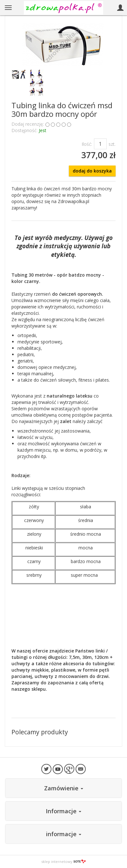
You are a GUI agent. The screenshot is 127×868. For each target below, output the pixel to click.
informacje (64, 834)
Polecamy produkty (40, 732)
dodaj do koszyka (92, 171)
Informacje (63, 811)
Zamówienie (64, 788)
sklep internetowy (63, 861)
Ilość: (87, 144)
